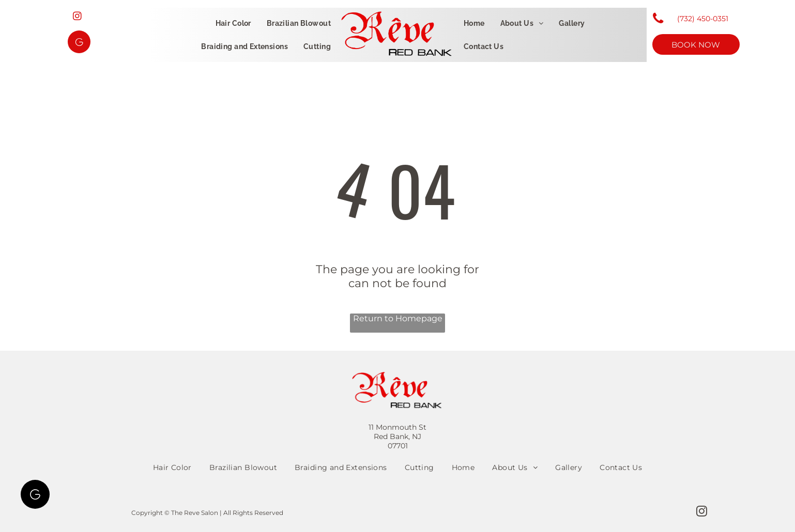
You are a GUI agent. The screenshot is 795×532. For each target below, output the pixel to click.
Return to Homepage (398, 318)
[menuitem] (233, 23)
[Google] (79, 43)
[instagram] (77, 18)
